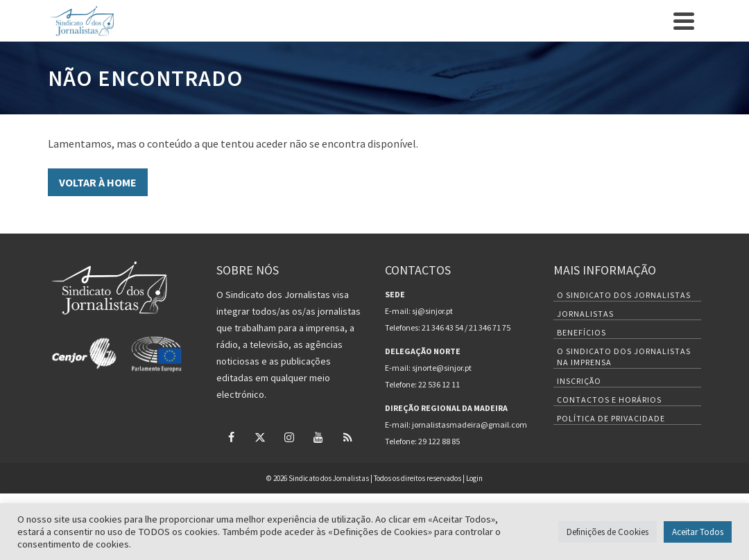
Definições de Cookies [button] (608, 532)
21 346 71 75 (490, 327)
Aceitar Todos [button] (698, 532)
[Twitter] (260, 437)
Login (474, 478)
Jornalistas (585, 314)
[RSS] (347, 437)
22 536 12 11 (439, 384)
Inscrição (579, 381)
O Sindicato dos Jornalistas (624, 295)
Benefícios (582, 332)
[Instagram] (289, 437)
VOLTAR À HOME (98, 182)
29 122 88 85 (439, 441)
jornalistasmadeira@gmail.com (470, 425)
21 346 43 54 (442, 327)
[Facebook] (231, 437)
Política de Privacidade (611, 418)
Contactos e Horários (609, 400)
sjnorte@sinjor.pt (442, 368)
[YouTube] (318, 437)
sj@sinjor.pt (432, 311)
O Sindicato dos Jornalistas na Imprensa (624, 357)
